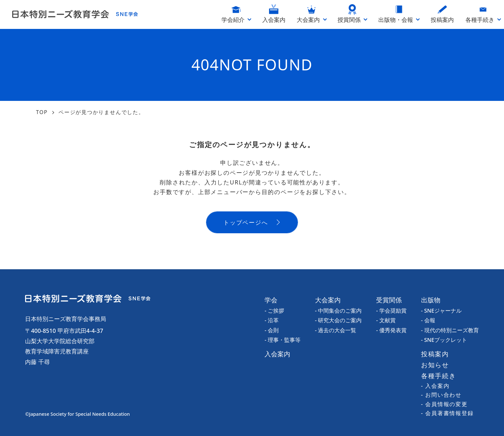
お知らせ (435, 365)
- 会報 (428, 320)
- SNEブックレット (444, 340)
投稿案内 (435, 354)
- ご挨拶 (274, 311)
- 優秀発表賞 (391, 330)
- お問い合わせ (441, 395)
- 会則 (272, 330)
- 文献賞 (386, 320)
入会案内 (277, 354)
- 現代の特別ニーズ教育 (450, 330)
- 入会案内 (435, 386)
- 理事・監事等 (283, 340)
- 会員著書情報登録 (447, 413)
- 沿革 (272, 320)
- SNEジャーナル (441, 311)
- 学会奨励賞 (391, 311)
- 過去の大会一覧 (336, 330)
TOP (42, 112)
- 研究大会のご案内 (338, 320)
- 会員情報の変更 (444, 404)
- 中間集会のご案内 (338, 311)
